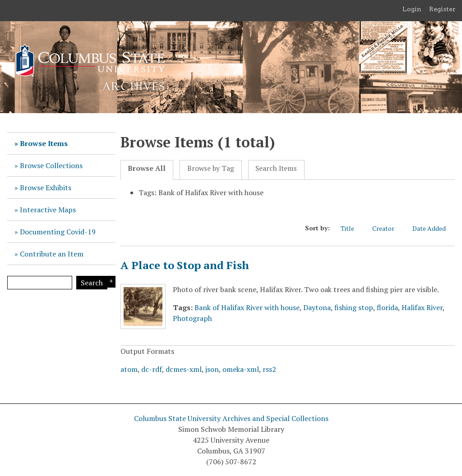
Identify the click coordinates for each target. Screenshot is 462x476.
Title (352, 228)
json (212, 369)
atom (129, 369)
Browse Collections (51, 165)
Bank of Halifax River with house (247, 307)
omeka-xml (241, 369)
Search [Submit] (92, 283)
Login (412, 9)
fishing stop (354, 307)
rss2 (269, 369)
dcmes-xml (184, 369)
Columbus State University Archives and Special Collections (231, 418)
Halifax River (422, 307)
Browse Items (44, 143)
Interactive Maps (48, 210)
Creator (388, 228)
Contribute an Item (52, 254)
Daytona (317, 307)
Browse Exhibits (46, 188)
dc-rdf (152, 369)
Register (442, 9)
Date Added (434, 228)
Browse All (147, 168)
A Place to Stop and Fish (185, 265)
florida (387, 307)
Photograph (192, 318)
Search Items (276, 168)
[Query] (40, 283)
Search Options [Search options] (110, 282)
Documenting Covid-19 (58, 232)
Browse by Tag (211, 168)
